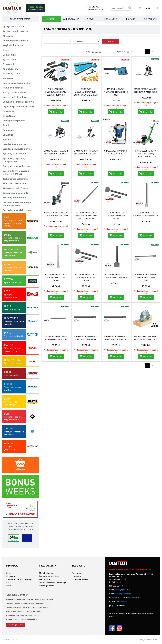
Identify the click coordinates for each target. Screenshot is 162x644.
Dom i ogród (9, 55)
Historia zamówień (80, 579)
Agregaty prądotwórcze (15, 31)
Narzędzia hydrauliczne (15, 97)
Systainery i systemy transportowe (14, 160)
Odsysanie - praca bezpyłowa (18, 102)
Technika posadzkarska (15, 179)
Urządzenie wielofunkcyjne (17, 149)
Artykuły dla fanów (13, 45)
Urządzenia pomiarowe (15, 144)
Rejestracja (77, 573)
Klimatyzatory (10, 69)
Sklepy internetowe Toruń (149, 640)
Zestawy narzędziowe (14, 197)
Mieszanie (8, 78)
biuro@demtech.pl (96, 9)
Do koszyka (58, 115)
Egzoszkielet (10, 59)
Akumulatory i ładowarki (16, 41)
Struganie (8, 135)
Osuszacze (8, 111)
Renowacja (8, 130)
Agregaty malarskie (13, 26)
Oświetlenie (9, 116)
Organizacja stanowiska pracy (19, 106)
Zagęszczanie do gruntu (16, 193)
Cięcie (6, 50)
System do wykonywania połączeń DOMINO (16, 172)
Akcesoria (8, 36)
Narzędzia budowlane (14, 92)
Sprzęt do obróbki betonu (16, 166)
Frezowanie (9, 64)
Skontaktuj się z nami (16, 625)
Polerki (6, 125)
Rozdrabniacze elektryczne (17, 210)
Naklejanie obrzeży (13, 88)
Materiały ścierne (12, 73)
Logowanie (77, 576)
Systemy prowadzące (14, 153)
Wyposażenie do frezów (16, 188)
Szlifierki (7, 139)
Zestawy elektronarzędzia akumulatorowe (17, 204)
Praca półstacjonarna (14, 121)
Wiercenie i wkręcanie (14, 183)
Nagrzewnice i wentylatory (17, 83)
